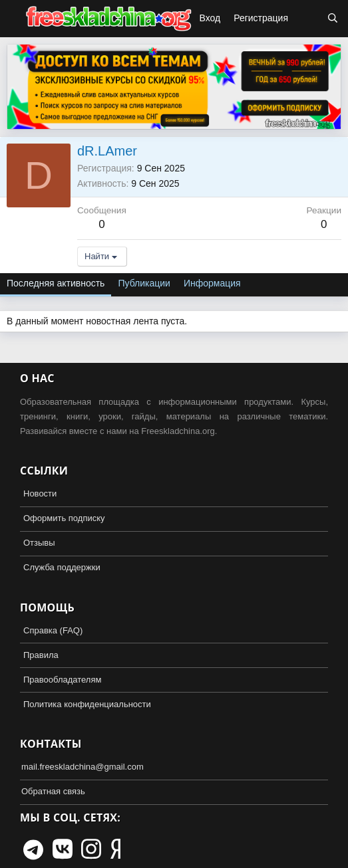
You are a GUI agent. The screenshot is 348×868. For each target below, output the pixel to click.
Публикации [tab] (144, 283)
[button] (12, 19)
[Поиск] (333, 19)
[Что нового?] (307, 19)
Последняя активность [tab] (56, 283)
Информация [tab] (212, 283)
